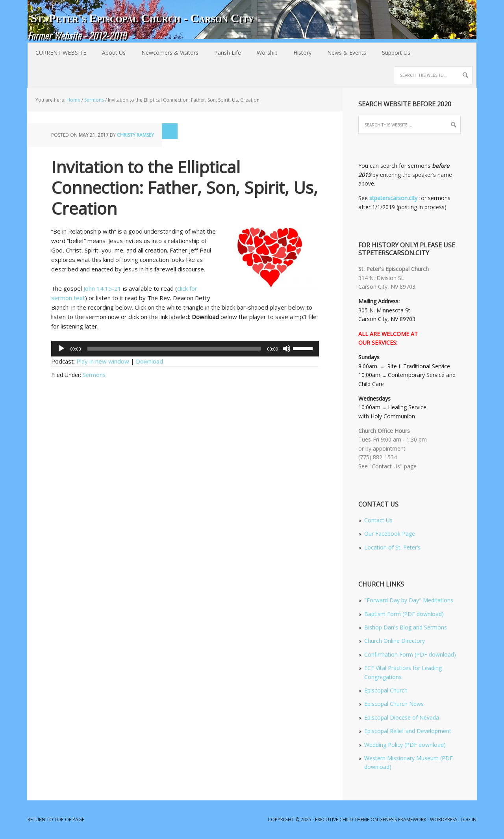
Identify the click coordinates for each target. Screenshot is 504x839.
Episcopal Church (386, 690)
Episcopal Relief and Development (408, 731)
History (298, 53)
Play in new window (103, 361)
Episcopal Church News (394, 704)
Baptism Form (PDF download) (404, 614)
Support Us (396, 53)
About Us (110, 53)
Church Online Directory (395, 641)
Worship (263, 53)
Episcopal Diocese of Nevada (402, 717)
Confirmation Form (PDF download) (410, 654)
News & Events (343, 53)
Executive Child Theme (342, 820)
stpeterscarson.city (393, 198)
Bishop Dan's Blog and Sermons (406, 627)
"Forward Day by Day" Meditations (409, 600)
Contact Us (378, 520)
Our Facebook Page (390, 534)
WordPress (444, 820)
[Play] (61, 349)
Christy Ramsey (135, 135)
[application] (185, 349)
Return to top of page (56, 820)
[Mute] (287, 349)
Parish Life (224, 53)
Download (149, 361)
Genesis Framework (403, 820)
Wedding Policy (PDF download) (405, 745)
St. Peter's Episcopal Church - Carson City (142, 18)
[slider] (174, 349)
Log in (469, 820)
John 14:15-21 (102, 288)
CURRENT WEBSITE (61, 53)
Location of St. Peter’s (392, 547)
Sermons (94, 375)
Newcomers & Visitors (166, 53)
